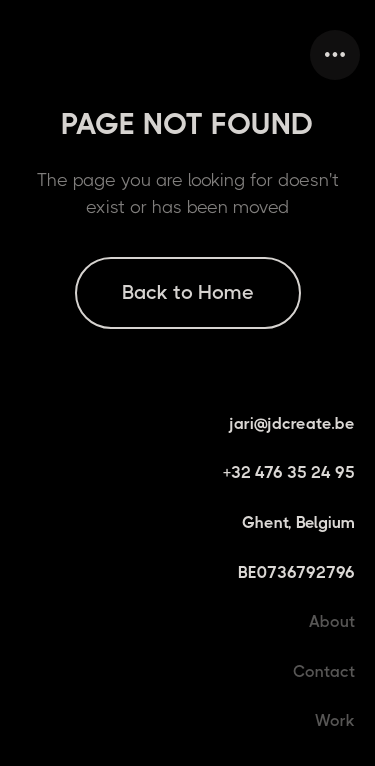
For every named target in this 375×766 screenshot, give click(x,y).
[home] (20, 55)
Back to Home (188, 292)
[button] (335, 55)
